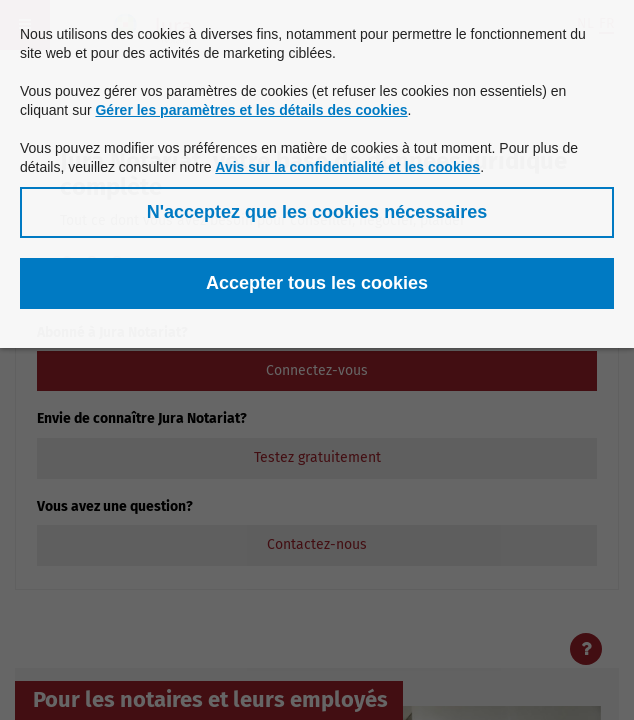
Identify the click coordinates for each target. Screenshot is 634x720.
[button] (317, 212)
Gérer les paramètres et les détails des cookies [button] (251, 110)
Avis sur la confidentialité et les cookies (347, 167)
